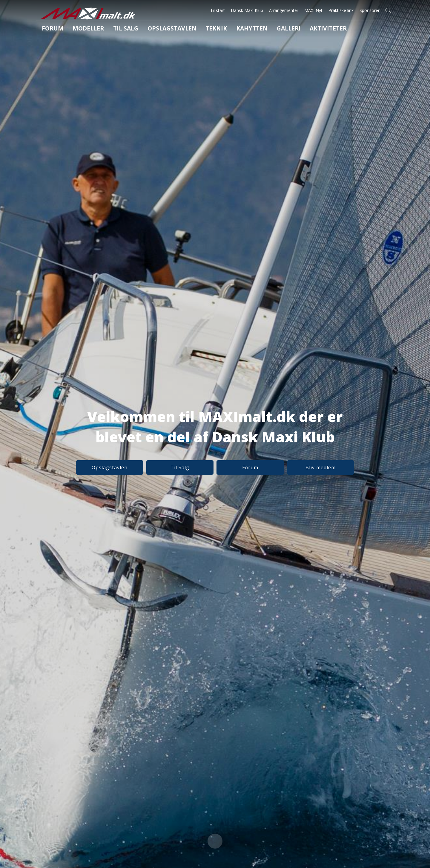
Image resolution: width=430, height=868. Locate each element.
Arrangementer (284, 10)
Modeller (79, 30)
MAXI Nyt (313, 10)
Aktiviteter (283, 30)
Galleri (249, 30)
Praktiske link (341, 10)
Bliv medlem (297, 469)
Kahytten (218, 30)
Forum (49, 30)
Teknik (188, 30)
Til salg (111, 30)
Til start (218, 10)
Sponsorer (370, 10)
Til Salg (188, 469)
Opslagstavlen (150, 30)
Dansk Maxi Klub (247, 10)
